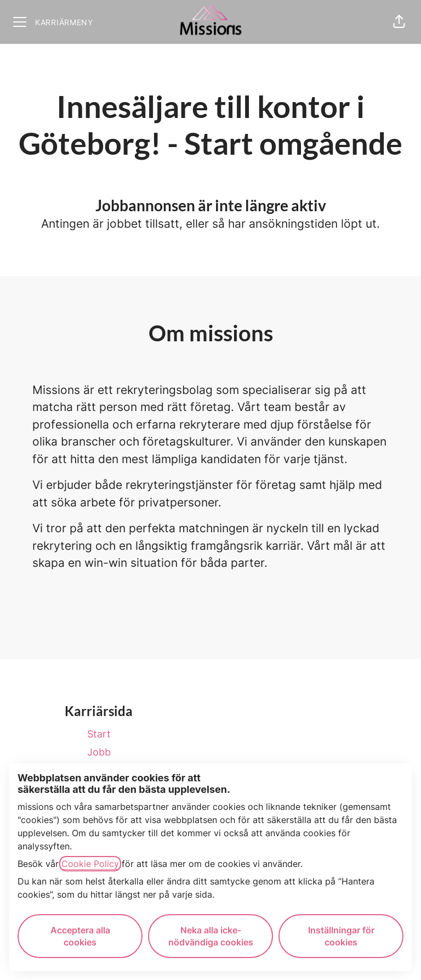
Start (99, 734)
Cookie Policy (90, 864)
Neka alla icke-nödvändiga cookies (211, 936)
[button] (399, 22)
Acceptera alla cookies (80, 936)
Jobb (99, 752)
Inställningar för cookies (341, 936)
